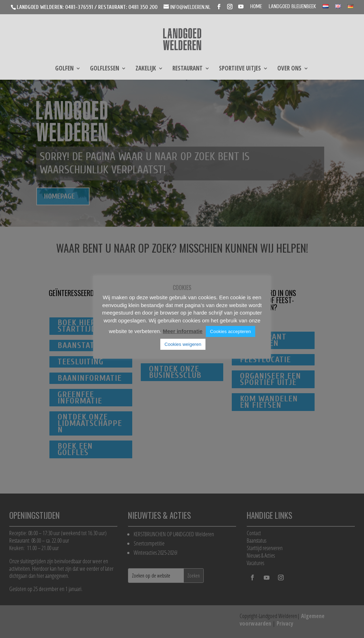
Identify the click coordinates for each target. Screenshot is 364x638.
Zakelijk (146, 69)
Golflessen (105, 69)
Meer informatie (183, 331)
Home (256, 7)
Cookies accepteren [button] (231, 331)
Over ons (289, 69)
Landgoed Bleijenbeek (292, 7)
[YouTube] (241, 7)
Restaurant (188, 69)
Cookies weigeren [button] (183, 344)
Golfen (64, 69)
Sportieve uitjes (240, 69)
